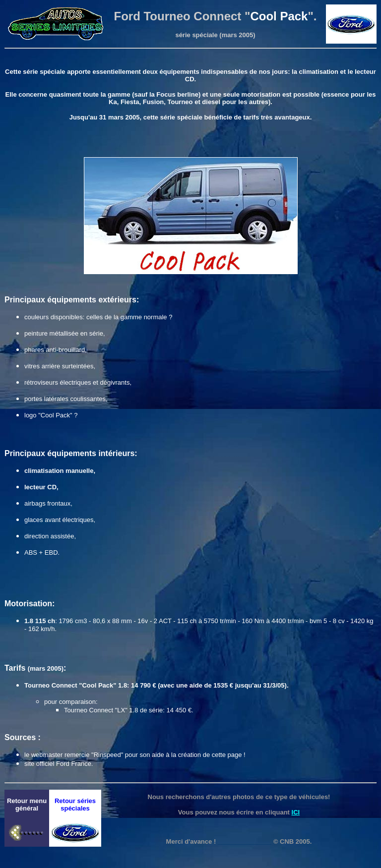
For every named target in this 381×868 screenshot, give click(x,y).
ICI (296, 812)
